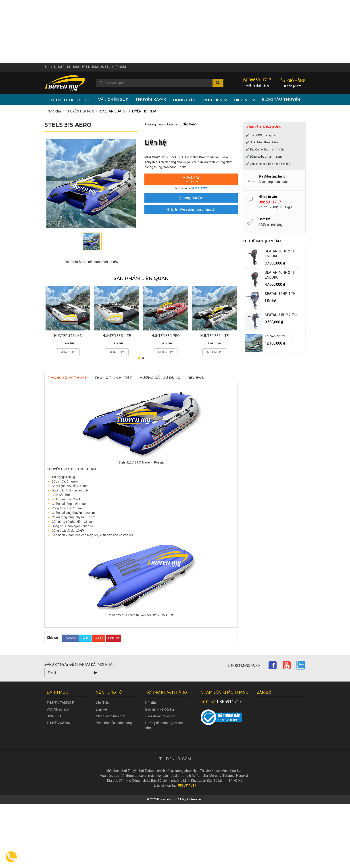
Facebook (70, 638)
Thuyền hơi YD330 (279, 336)
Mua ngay (191, 179)
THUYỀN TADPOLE (71, 100)
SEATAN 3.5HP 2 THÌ (281, 315)
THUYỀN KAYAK (151, 100)
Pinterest (114, 638)
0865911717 (199, 188)
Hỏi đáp (151, 703)
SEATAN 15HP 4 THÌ (281, 294)
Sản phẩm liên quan (141, 278)
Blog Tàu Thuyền (281, 100)
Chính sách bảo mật (111, 716)
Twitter (85, 638)
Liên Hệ (101, 709)
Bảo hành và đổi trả (160, 709)
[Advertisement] (175, 31)
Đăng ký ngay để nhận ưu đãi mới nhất (79, 664)
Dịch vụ (244, 100)
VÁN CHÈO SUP (113, 100)
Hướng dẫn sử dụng (160, 378)
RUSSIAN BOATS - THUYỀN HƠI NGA (127, 111)
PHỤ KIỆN (215, 100)
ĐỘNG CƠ (185, 100)
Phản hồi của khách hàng (114, 723)
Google (99, 638)
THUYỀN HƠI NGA (80, 111)
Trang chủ (53, 111)
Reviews (196, 378)
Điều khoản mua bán (160, 716)
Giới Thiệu (103, 703)
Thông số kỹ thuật (67, 378)
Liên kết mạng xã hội (244, 666)
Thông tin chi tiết (113, 378)
